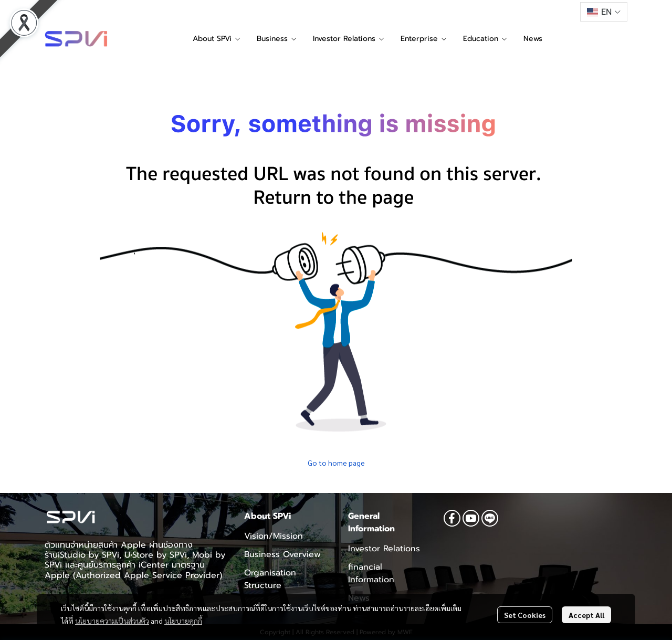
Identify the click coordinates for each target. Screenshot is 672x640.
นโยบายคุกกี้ (183, 621)
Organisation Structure (270, 579)
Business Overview (282, 554)
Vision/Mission (274, 536)
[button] (604, 12)
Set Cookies (525, 615)
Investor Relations (384, 549)
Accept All (586, 615)
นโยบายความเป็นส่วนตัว (112, 621)
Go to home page (336, 463)
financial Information (371, 573)
